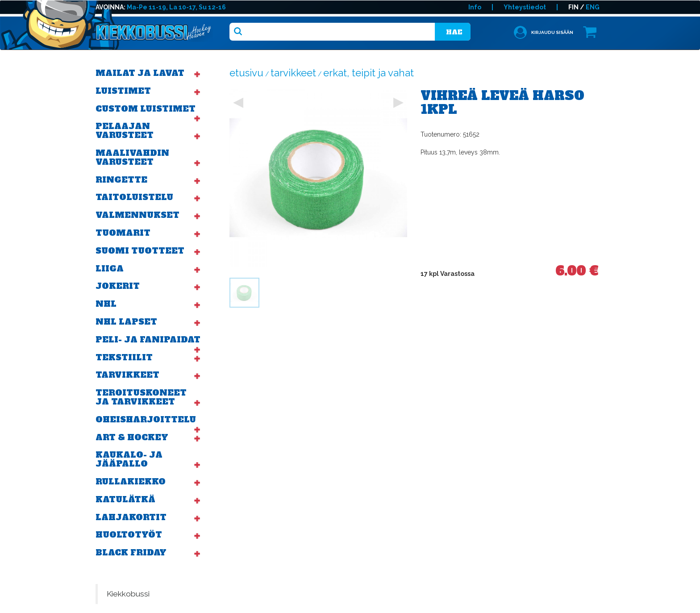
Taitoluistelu (134, 197)
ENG (593, 7)
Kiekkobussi (128, 594)
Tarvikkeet (127, 375)
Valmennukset (137, 215)
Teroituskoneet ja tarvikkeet (141, 397)
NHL (106, 304)
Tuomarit (123, 233)
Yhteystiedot (525, 7)
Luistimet (123, 91)
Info (475, 7)
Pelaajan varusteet (125, 131)
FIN (573, 7)
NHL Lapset (126, 322)
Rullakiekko (131, 482)
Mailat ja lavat (140, 73)
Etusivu (246, 73)
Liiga (110, 269)
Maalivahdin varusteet (132, 157)
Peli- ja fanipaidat (148, 340)
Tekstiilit (124, 357)
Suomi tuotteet (140, 251)
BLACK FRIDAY (131, 553)
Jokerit (118, 286)
